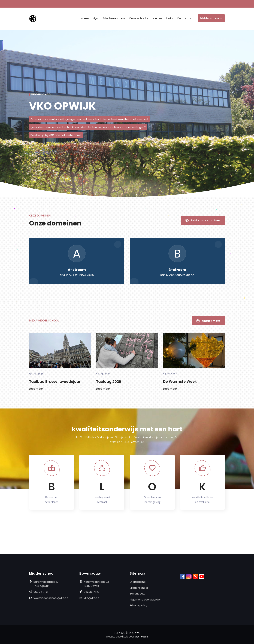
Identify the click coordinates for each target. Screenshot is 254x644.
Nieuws (158, 18)
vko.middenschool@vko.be (51, 598)
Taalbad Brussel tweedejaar (55, 382)
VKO (138, 632)
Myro (96, 18)
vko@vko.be (92, 598)
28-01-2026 (103, 374)
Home (84, 18)
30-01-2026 (36, 374)
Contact (184, 18)
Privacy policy (138, 605)
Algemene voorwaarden (146, 600)
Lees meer (38, 389)
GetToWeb (141, 637)
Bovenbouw (137, 594)
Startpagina (138, 582)
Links (170, 18)
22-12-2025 (170, 374)
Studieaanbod (114, 18)
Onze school (139, 18)
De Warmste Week (180, 382)
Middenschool (139, 588)
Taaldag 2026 (109, 382)
